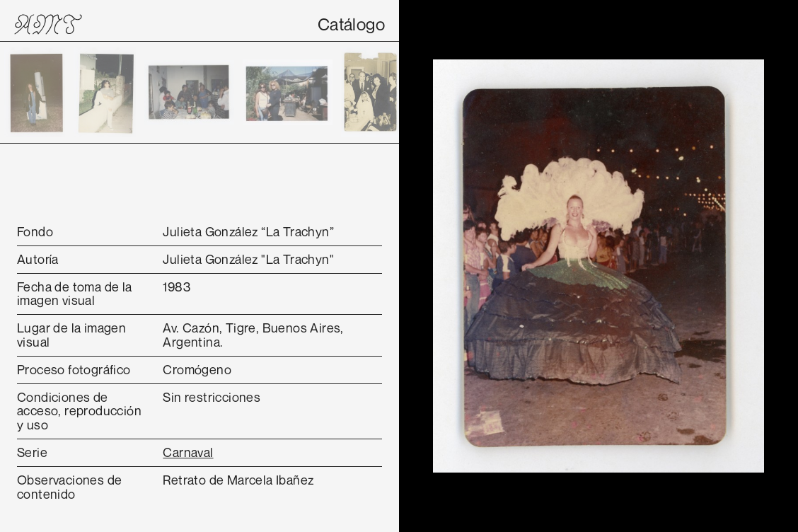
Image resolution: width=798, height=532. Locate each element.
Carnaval (188, 452)
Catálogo (351, 24)
